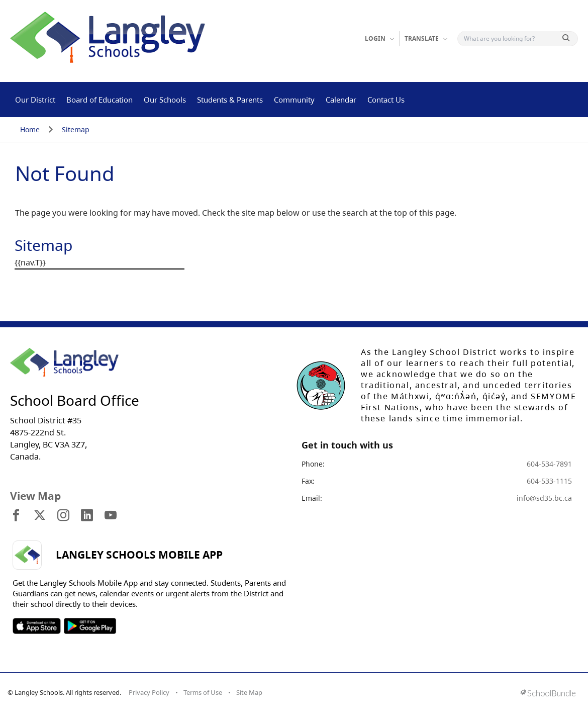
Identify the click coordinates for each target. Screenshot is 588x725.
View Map (35, 496)
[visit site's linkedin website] (87, 516)
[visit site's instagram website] (63, 516)
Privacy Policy (149, 692)
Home (30, 129)
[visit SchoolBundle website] (548, 694)
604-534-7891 (549, 464)
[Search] (511, 39)
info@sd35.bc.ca (544, 498)
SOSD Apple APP (37, 626)
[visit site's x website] (40, 516)
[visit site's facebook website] (16, 516)
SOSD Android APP (90, 626)
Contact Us (386, 100)
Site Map (249, 692)
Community (294, 100)
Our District (35, 100)
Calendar (341, 100)
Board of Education (100, 100)
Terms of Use (203, 692)
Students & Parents (230, 100)
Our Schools (165, 100)
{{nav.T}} (30, 262)
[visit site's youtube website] (111, 516)
